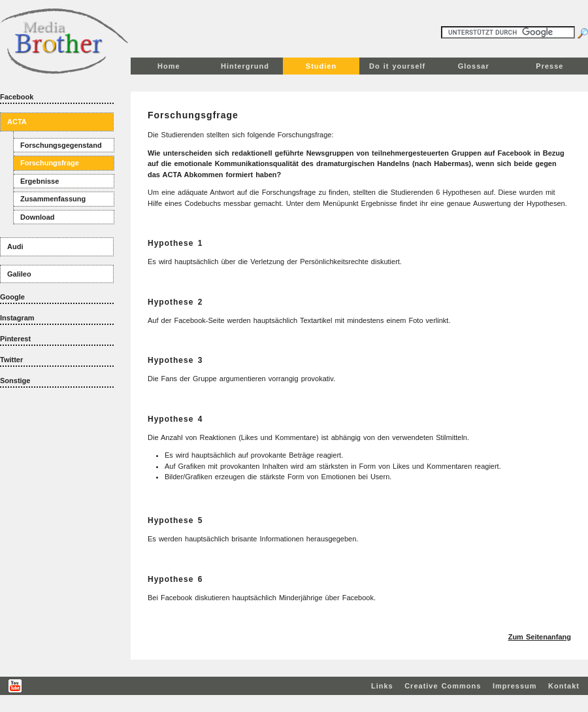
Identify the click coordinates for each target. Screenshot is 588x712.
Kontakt (564, 686)
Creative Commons (443, 686)
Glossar (474, 66)
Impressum (515, 686)
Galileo (19, 274)
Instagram (17, 318)
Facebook (17, 97)
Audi (15, 246)
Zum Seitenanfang (540, 637)
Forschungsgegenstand (61, 145)
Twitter (11, 360)
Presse (549, 66)
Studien (321, 66)
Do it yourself (397, 66)
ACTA (17, 122)
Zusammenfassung (53, 199)
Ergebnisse (40, 181)
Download (38, 217)
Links (382, 686)
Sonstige (15, 381)
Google (12, 297)
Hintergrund (245, 66)
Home (169, 66)
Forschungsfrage (50, 163)
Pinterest (15, 339)
